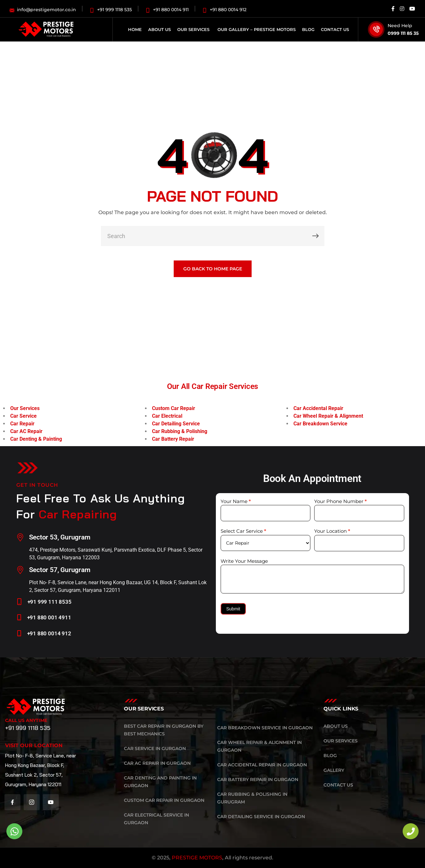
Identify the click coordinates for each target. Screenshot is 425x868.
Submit (233, 609)
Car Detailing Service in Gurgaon (261, 817)
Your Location (332, 531)
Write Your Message (244, 561)
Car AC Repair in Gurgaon (157, 763)
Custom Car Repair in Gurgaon (164, 800)
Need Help (400, 26)
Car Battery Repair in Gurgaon (258, 779)
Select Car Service (243, 531)
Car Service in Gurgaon (155, 748)
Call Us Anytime (26, 720)
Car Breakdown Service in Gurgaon (265, 728)
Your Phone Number (341, 501)
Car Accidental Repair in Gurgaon (262, 765)
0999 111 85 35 (403, 33)
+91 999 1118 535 (28, 728)
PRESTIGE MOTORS (197, 858)
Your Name (236, 501)
